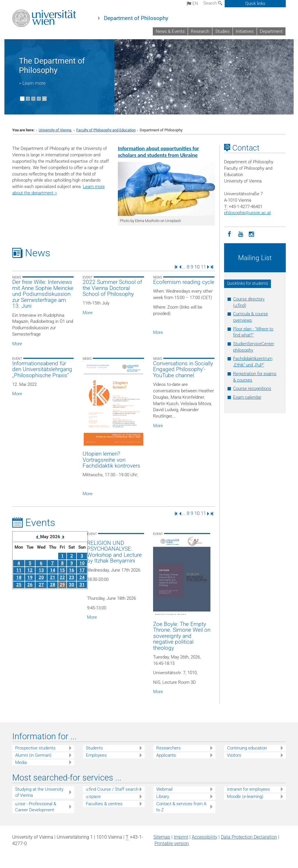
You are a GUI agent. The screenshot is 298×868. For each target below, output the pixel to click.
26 (30, 585)
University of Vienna (55, 130)
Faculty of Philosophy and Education (106, 130)
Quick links (255, 3)
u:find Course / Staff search (112, 789)
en (193, 3)
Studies (222, 31)
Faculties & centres (104, 804)
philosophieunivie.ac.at (248, 213)
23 (72, 577)
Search (213, 3)
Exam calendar (247, 397)
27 (41, 585)
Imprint (181, 837)
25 (19, 585)
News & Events (170, 31)
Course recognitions (252, 389)
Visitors (234, 755)
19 (30, 577)
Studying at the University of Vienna (39, 792)
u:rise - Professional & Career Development (36, 807)
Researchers (168, 748)
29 (62, 585)
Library (163, 797)
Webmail (164, 789)
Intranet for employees (249, 789)
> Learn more (32, 83)
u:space (93, 797)
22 (62, 577)
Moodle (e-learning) (245, 797)
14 (53, 570)
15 (62, 570)
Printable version (172, 843)
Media (21, 763)
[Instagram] (252, 234)
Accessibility (205, 837)
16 (72, 570)
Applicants (166, 755)
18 (19, 577)
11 (203, 267)
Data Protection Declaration (249, 837)
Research (200, 31)
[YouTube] (241, 234)
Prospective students (35, 748)
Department (271, 31)
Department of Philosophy (136, 18)
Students (94, 748)
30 (72, 585)
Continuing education (247, 748)
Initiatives (245, 31)
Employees (96, 755)
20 (41, 577)
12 (30, 570)
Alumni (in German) (33, 755)
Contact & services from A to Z (181, 807)
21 (53, 577)
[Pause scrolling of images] (44, 99)
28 (53, 585)
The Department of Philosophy (52, 66)
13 (41, 570)
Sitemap (162, 837)
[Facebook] (230, 234)
